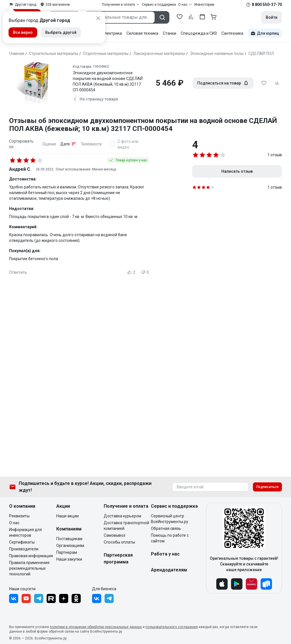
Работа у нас (165, 554)
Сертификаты (22, 542)
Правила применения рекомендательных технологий (29, 568)
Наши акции (67, 516)
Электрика (112, 33)
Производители (24, 549)
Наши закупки (69, 559)
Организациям (70, 546)
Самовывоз (115, 535)
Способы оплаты (119, 542)
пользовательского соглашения (172, 627)
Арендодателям (169, 570)
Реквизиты (19, 516)
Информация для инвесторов (25, 532)
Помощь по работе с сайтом (170, 538)
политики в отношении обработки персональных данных (96, 627)
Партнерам (67, 552)
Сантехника (232, 33)
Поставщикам (69, 539)
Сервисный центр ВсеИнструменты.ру (170, 519)
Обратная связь (166, 528)
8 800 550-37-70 (267, 5)
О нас (14, 523)
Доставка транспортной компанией (126, 526)
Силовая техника (142, 33)
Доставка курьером (122, 516)
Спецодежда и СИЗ (199, 33)
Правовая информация (31, 556)
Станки (170, 33)
